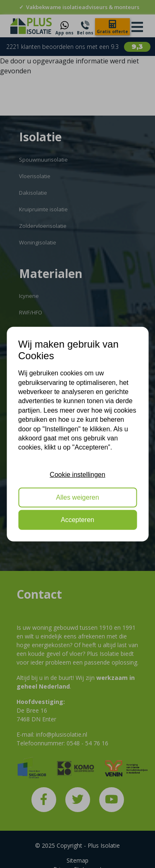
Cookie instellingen (77, 475)
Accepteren (77, 520)
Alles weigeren (77, 497)
